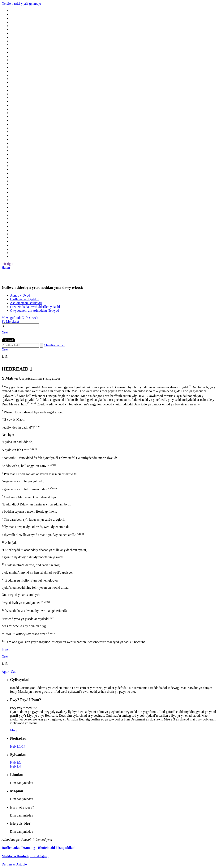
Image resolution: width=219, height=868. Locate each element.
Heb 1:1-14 (18, 746)
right (10, 264)
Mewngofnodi (11, 318)
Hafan (6, 267)
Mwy (14, 730)
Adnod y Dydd (20, 295)
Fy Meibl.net (10, 321)
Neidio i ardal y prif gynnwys (22, 3)
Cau (14, 672)
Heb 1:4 (15, 766)
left (4, 264)
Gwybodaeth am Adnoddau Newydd (35, 311)
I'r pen (6, 649)
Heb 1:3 (15, 763)
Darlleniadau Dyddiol (25, 299)
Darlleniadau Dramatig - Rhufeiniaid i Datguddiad (38, 848)
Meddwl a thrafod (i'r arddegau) (25, 856)
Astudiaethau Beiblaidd (26, 303)
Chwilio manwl (54, 345)
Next (5, 332)
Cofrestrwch (30, 318)
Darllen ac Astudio (14, 864)
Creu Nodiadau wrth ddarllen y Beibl (35, 307)
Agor (5, 672)
